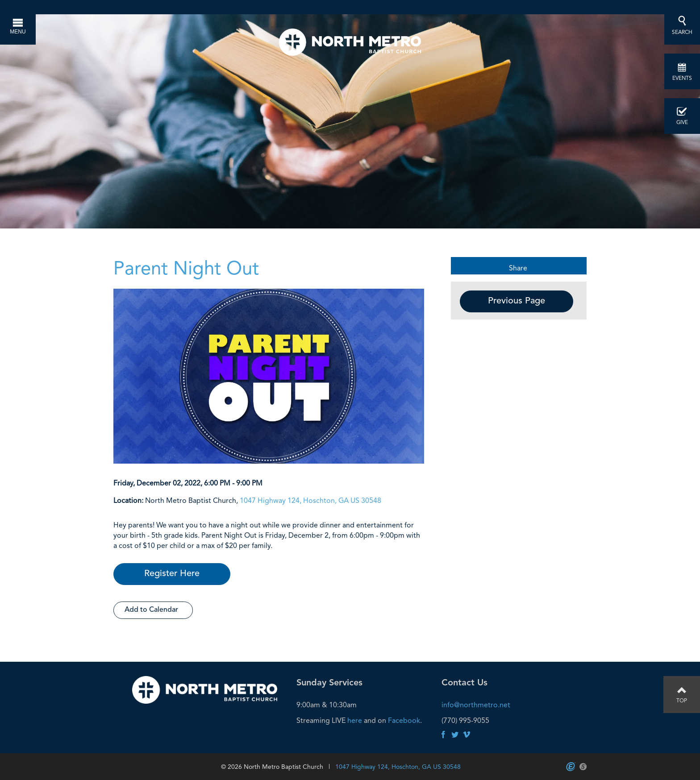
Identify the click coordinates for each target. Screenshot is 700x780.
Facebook (404, 720)
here (355, 720)
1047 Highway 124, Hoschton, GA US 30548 (310, 500)
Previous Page (517, 301)
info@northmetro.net (476, 705)
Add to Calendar (151, 610)
